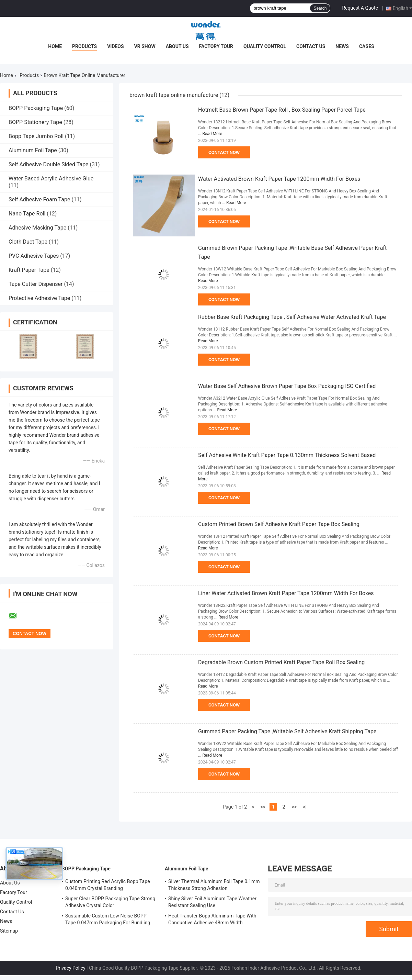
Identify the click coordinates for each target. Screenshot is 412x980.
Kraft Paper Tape (29, 270)
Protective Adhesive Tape (39, 298)
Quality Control (265, 46)
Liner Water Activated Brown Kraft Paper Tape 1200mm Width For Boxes (286, 593)
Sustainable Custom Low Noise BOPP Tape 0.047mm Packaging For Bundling (108, 919)
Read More (212, 134)
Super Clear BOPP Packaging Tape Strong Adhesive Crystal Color (110, 902)
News (342, 46)
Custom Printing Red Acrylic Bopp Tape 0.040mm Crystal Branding (108, 885)
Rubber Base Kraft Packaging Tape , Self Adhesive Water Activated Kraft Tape (292, 317)
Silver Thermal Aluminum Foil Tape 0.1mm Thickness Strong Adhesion (214, 885)
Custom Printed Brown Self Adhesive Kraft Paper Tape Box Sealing (279, 524)
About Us (177, 46)
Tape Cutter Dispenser (36, 284)
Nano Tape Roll (27, 214)
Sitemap (9, 931)
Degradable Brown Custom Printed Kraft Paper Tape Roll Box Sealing (281, 662)
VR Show (145, 46)
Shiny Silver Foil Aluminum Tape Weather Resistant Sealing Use (212, 902)
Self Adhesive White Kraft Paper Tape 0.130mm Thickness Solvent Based (287, 455)
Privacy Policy (70, 968)
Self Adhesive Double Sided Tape (49, 164)
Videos (116, 46)
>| (305, 807)
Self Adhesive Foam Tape (39, 199)
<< (263, 807)
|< (253, 807)
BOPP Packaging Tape (36, 108)
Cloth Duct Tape (28, 242)
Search (320, 8)
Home (55, 46)
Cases (367, 46)
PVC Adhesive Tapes (34, 256)
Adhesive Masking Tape (37, 228)
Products (84, 46)
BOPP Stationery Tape (35, 122)
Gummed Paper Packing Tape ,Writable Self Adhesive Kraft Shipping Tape (287, 731)
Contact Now (224, 152)
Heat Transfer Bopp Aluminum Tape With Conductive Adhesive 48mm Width (212, 919)
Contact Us (311, 46)
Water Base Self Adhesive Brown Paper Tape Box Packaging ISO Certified (287, 386)
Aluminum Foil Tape (33, 150)
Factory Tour (216, 46)
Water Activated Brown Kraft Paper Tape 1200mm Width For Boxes (279, 179)
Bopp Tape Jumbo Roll (36, 136)
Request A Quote (360, 8)
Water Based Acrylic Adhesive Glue (51, 179)
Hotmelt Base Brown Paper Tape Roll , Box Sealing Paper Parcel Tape (282, 110)
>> (294, 807)
